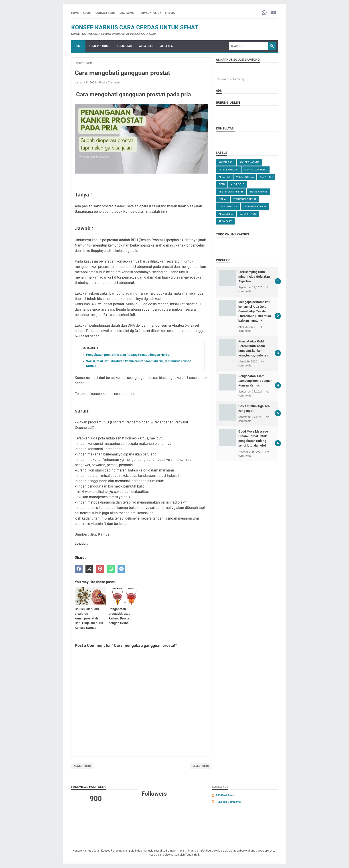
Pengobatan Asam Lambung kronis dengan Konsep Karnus (255, 381)
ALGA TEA (166, 46)
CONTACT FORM (106, 13)
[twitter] (89, 569)
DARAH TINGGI (248, 214)
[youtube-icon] (274, 13)
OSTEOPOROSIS (228, 207)
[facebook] (79, 569)
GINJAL (223, 199)
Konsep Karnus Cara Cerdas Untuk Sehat (135, 27)
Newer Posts (82, 766)
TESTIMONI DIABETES (231, 192)
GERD (222, 184)
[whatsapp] (111, 569)
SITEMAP (171, 13)
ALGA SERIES (226, 214)
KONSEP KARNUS (99, 46)
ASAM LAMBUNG (228, 170)
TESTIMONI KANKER (255, 207)
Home (75, 13)
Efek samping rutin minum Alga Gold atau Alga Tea (254, 277)
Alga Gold (238, 184)
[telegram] (121, 569)
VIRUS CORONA (245, 177)
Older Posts (201, 766)
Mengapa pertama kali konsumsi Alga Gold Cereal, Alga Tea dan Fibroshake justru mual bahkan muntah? (255, 311)
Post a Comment (110, 83)
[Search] (248, 46)
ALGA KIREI (266, 177)
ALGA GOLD (146, 46)
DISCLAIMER (128, 13)
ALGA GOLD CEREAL (256, 170)
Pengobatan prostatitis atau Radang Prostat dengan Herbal (128, 355)
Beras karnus (259, 192)
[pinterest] (100, 569)
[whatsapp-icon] (264, 13)
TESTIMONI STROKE (245, 199)
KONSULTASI (125, 46)
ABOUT (87, 13)
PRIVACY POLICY (150, 13)
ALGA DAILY (225, 221)
